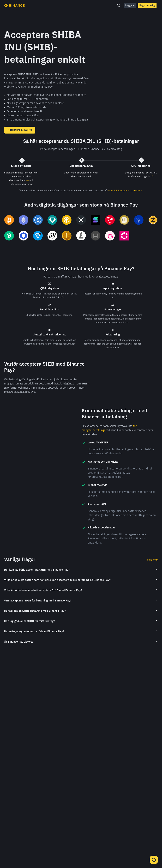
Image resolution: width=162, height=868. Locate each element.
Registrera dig (147, 5)
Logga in (130, 5)
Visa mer (152, 569)
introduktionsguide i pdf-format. (126, 191)
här (27, 180)
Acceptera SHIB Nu (20, 130)
